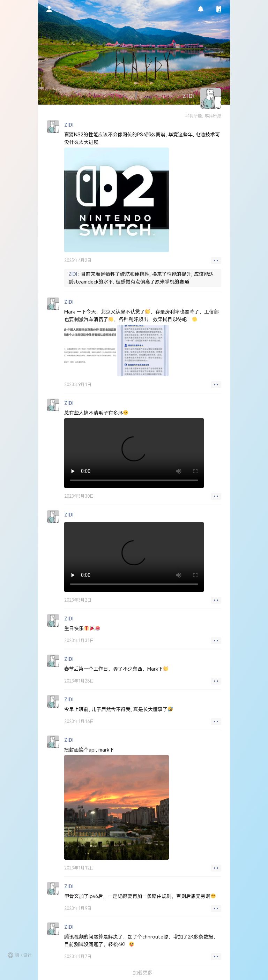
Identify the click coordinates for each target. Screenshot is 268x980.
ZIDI (73, 274)
